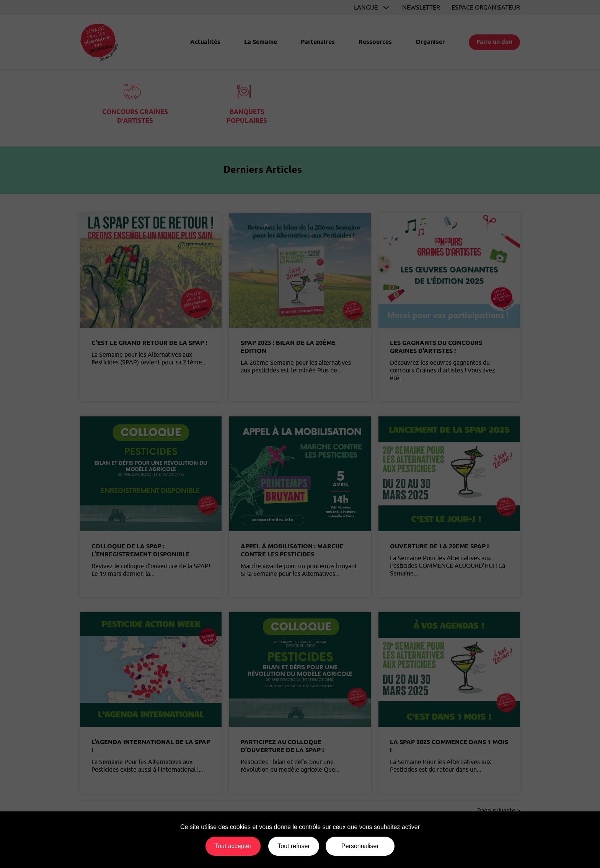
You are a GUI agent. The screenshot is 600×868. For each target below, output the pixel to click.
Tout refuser (293, 846)
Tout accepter (233, 846)
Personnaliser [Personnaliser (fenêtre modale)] (360, 846)
